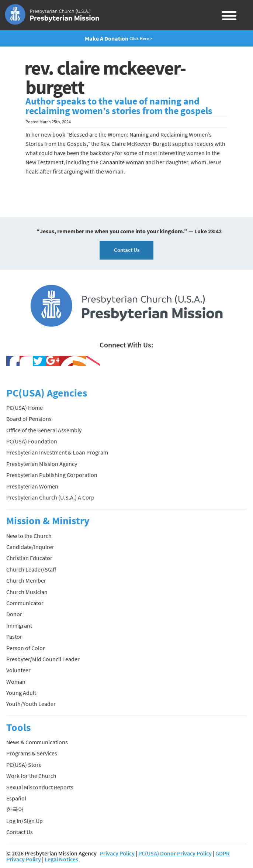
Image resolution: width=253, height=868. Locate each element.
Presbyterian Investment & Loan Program (57, 452)
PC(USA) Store (24, 765)
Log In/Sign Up (25, 821)
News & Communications (37, 742)
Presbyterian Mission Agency (42, 464)
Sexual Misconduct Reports (40, 787)
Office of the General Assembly (44, 430)
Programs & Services (32, 753)
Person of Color (26, 648)
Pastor (14, 637)
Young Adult (21, 693)
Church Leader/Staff (31, 569)
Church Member (26, 580)
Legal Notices (61, 859)
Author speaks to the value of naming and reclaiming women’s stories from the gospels (119, 106)
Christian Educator (29, 558)
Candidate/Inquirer (30, 547)
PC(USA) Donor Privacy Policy (175, 853)
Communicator (25, 603)
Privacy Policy (117, 853)
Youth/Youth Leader (31, 704)
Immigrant (19, 625)
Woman (16, 682)
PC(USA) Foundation (32, 441)
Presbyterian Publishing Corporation (52, 475)
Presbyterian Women (32, 486)
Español (16, 798)
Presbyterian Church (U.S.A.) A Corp (50, 497)
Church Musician (27, 592)
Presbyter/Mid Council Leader (43, 659)
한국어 (15, 809)
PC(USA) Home (25, 408)
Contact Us (127, 250)
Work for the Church (31, 776)
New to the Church (29, 536)
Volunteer (18, 670)
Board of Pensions (29, 419)
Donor (14, 614)
